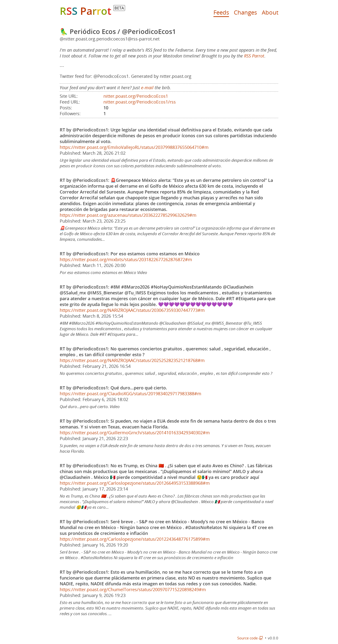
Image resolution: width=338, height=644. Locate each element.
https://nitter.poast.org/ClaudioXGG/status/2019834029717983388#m (131, 394)
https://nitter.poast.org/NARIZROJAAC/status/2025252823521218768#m (132, 360)
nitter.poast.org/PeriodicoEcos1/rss (140, 102)
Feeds (221, 12)
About (270, 12)
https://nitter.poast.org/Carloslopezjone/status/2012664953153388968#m (135, 483)
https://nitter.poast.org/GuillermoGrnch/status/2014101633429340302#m (135, 433)
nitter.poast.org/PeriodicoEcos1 (136, 96)
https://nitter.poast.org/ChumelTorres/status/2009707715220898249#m (133, 589)
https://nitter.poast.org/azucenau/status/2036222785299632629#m (128, 215)
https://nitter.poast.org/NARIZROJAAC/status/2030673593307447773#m (132, 310)
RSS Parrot (254, 56)
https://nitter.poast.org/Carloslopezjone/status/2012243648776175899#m (135, 539)
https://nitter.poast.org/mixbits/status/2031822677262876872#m (126, 259)
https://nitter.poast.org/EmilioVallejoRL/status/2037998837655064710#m (134, 147)
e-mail (147, 88)
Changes (245, 12)
